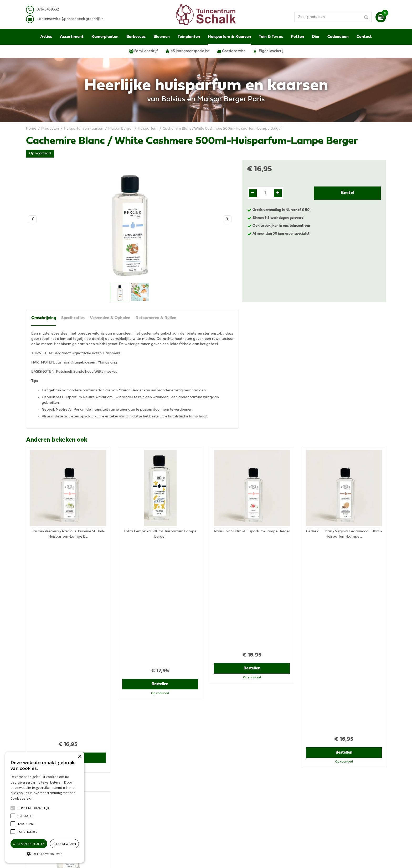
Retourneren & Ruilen (156, 318)
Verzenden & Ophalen (110, 318)
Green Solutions (226, 859)
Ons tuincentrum (316, 807)
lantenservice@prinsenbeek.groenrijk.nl (71, 19)
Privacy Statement (318, 773)
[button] (33, 808)
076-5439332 (133, 781)
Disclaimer (311, 778)
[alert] (45, 807)
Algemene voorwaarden (322, 768)
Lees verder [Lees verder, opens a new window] (42, 798)
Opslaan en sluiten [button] (29, 844)
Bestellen (68, 561)
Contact (309, 802)
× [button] (79, 757)
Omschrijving (44, 318)
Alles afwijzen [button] (64, 844)
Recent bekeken (49, 587)
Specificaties (73, 318)
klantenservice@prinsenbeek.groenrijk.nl (157, 786)
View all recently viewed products (54, 734)
